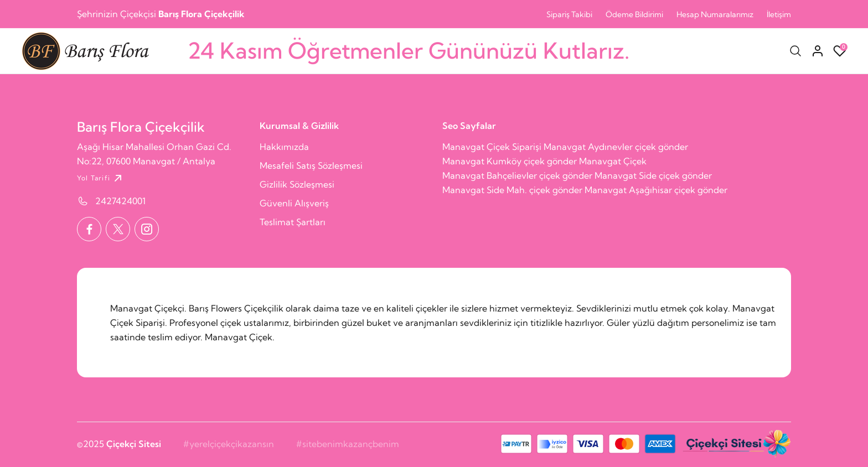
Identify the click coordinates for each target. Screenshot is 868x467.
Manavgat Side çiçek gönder (653, 175)
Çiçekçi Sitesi (134, 444)
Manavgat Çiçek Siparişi (492, 147)
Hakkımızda (284, 147)
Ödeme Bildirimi (634, 14)
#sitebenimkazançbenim (348, 444)
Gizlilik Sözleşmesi (297, 184)
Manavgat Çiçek (613, 161)
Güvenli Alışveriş (294, 203)
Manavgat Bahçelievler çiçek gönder (517, 175)
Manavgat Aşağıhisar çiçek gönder (656, 190)
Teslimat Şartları (293, 222)
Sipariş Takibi (569, 14)
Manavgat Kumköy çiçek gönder (510, 161)
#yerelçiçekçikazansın (229, 444)
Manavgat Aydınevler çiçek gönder (616, 147)
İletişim (779, 14)
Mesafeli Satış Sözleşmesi (311, 165)
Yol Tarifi (101, 178)
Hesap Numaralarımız (715, 14)
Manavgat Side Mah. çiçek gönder (512, 190)
